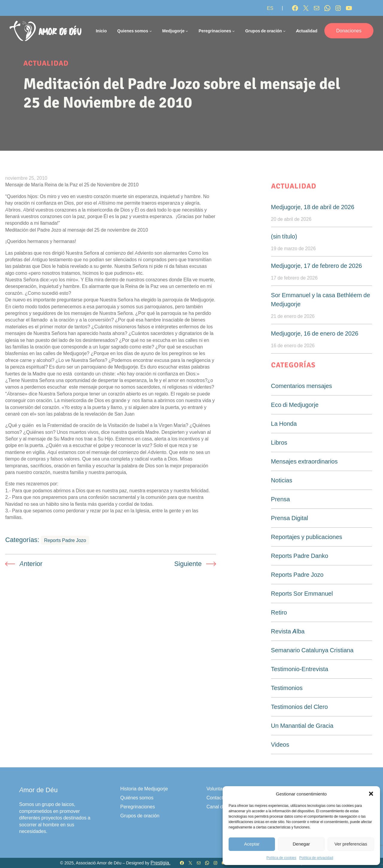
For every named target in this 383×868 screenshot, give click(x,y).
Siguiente (188, 564)
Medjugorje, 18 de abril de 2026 (313, 207)
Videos (280, 745)
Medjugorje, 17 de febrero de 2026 (317, 266)
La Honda (284, 424)
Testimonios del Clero (300, 707)
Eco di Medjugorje (295, 405)
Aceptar (252, 844)
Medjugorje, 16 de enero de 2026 (315, 333)
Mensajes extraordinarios (304, 461)
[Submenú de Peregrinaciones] (233, 31)
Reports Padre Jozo (65, 540)
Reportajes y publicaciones (307, 537)
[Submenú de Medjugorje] (187, 31)
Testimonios (287, 688)
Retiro (279, 612)
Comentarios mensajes (302, 386)
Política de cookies (281, 858)
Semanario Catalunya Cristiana (312, 650)
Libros (279, 443)
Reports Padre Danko (300, 556)
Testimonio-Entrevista (300, 669)
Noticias (282, 480)
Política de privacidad (316, 858)
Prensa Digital (290, 518)
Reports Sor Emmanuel (302, 594)
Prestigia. (161, 863)
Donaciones (349, 31)
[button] (371, 794)
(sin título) (284, 236)
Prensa (281, 499)
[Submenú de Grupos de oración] (284, 31)
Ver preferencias (351, 844)
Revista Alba (288, 631)
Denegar (301, 844)
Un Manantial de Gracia (302, 726)
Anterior (31, 564)
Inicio (101, 31)
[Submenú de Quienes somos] (151, 31)
